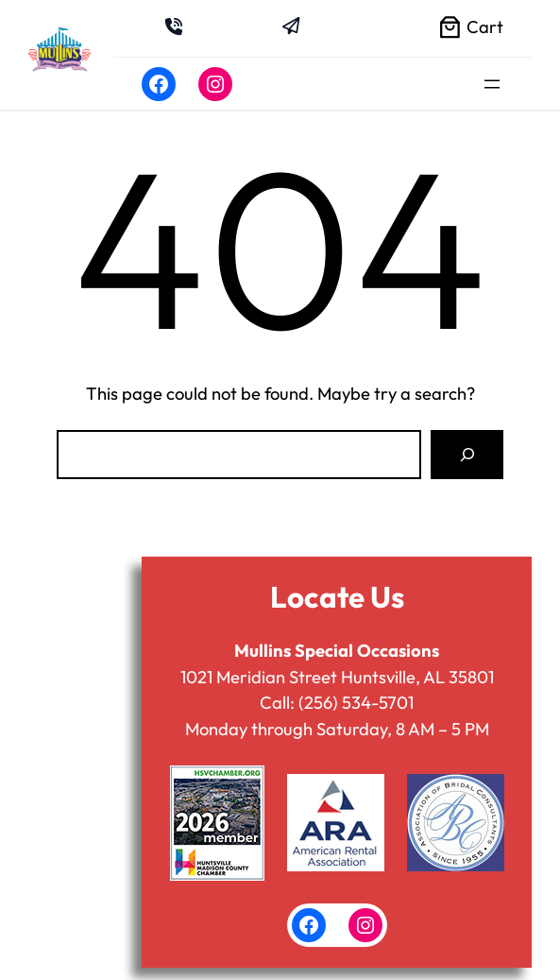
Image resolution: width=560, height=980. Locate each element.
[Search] (467, 455)
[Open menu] (492, 84)
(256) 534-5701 (356, 703)
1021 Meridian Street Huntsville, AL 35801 (337, 677)
